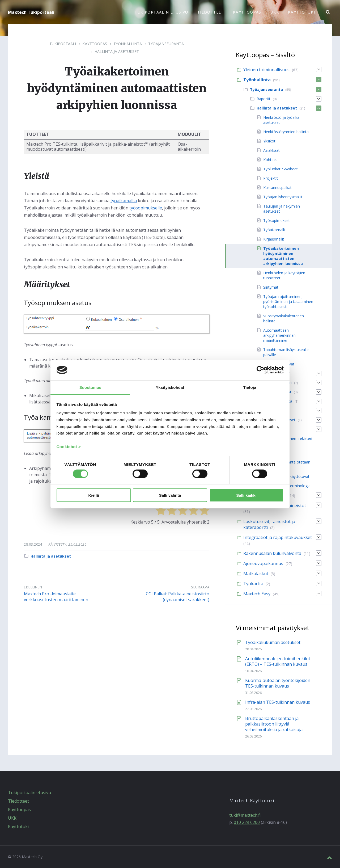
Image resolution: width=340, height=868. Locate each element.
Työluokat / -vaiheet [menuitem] (280, 169)
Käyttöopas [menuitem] (247, 12)
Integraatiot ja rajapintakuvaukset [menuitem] (278, 538)
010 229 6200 (247, 823)
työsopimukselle (146, 208)
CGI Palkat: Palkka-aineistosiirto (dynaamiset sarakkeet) (178, 597)
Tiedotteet (18, 801)
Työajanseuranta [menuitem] (266, 90)
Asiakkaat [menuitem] (271, 151)
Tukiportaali (63, 44)
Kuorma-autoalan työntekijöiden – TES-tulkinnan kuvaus (279, 683)
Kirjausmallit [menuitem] (274, 239)
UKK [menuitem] (275, 12)
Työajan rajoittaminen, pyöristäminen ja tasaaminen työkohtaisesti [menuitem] (288, 302)
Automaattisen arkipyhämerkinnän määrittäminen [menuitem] (279, 336)
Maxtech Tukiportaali (31, 12)
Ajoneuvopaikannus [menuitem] (263, 564)
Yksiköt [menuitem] (269, 141)
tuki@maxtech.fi (245, 815)
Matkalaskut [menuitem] (256, 574)
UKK (12, 818)
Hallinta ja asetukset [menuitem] (277, 108)
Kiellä (93, 495)
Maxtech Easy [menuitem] (257, 594)
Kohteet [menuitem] (270, 160)
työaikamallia (124, 201)
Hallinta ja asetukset (117, 52)
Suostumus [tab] (90, 387)
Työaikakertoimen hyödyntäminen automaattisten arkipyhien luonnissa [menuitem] (283, 256)
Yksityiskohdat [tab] (170, 387)
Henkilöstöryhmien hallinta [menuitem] (286, 132)
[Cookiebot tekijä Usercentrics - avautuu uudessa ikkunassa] (260, 370)
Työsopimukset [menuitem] (277, 221)
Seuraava (200, 587)
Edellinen (33, 587)
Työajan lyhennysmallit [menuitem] (283, 197)
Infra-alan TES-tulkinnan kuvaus (278, 702)
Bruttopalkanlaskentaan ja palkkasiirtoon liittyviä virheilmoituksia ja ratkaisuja (274, 724)
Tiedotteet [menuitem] (211, 12)
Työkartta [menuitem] (253, 584)
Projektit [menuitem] (271, 178)
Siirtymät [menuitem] (271, 287)
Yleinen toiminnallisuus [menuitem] (266, 70)
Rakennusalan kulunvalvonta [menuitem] (272, 554)
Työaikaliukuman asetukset (273, 643)
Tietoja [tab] (250, 387)
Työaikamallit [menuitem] (275, 230)
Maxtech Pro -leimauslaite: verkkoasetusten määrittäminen (56, 597)
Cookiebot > (69, 447)
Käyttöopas (95, 44)
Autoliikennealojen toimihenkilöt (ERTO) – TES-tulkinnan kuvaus (278, 662)
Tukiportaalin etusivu (29, 793)
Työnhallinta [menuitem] (257, 80)
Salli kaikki (246, 495)
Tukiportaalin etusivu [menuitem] (161, 12)
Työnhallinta (128, 44)
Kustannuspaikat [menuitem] (277, 188)
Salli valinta (170, 495)
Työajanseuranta (166, 44)
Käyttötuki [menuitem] (301, 12)
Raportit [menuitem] (263, 99)
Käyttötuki (18, 827)
